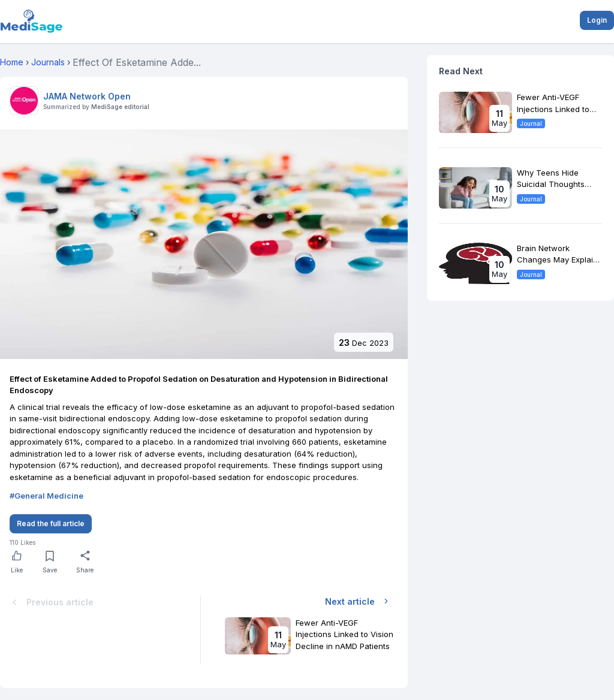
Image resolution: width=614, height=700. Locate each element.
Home (12, 62)
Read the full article (51, 524)
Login (597, 20)
